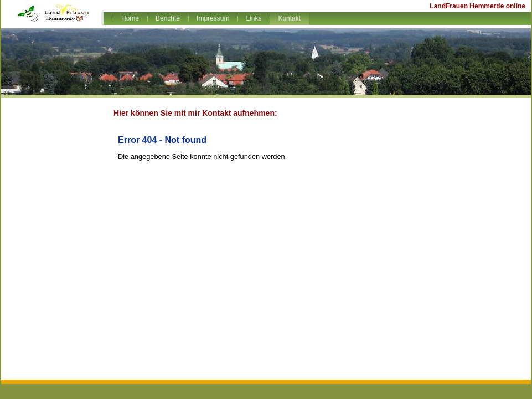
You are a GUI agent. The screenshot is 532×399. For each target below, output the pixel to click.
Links (254, 18)
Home (130, 18)
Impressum (213, 18)
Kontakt (289, 18)
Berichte (168, 18)
